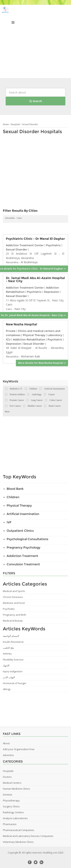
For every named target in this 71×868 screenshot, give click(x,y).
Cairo (19, 218)
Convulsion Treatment (23, 564)
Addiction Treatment (22, 556)
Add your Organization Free (19, 749)
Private (11, 331)
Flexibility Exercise (13, 660)
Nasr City (20, 309)
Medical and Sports (14, 591)
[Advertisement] (35, 42)
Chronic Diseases (13, 597)
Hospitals (15, 124)
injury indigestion (13, 671)
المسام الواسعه (11, 636)
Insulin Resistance (13, 642)
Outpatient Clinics (20, 531)
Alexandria (10, 218)
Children (13, 497)
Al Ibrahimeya (29, 262)
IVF (9, 522)
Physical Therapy (34, 335)
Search (36, 101)
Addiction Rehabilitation (29, 339)
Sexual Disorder (30, 124)
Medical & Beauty (13, 621)
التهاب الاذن (9, 677)
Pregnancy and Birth (14, 615)
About (6, 743)
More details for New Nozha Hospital (42, 363)
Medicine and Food (14, 603)
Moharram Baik (30, 356)
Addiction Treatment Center (25, 245)
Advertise (8, 755)
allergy (7, 689)
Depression (51, 292)
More (7, 412)
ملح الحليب (8, 648)
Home (6, 124)
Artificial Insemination (23, 514)
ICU (8, 339)
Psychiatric (53, 245)
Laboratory (55, 335)
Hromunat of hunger (15, 683)
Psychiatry (9, 609)
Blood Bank (15, 489)
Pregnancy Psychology (23, 547)
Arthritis (7, 654)
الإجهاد (6, 665)
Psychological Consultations (27, 539)
